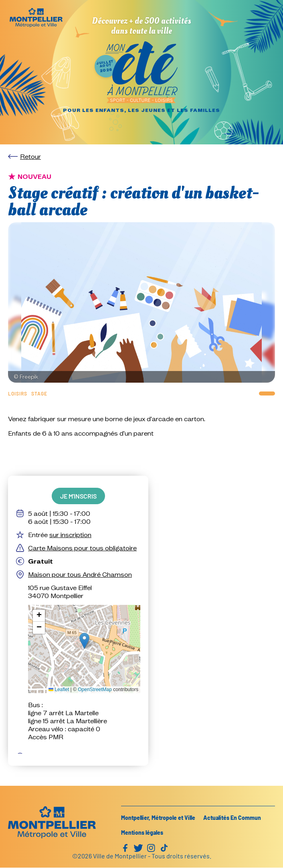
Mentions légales (142, 833)
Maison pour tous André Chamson (80, 574)
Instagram (151, 848)
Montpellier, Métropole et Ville (158, 818)
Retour (30, 156)
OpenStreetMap (95, 690)
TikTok (164, 848)
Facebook (125, 848)
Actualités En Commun (232, 818)
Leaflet (59, 690)
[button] (84, 641)
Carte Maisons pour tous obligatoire (82, 548)
